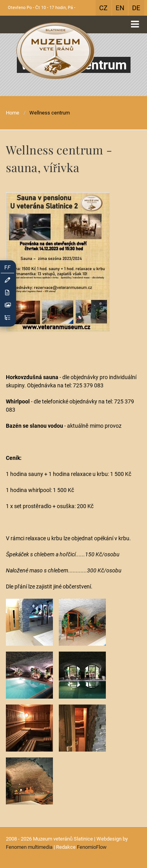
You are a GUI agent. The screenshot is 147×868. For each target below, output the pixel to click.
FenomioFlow (92, 847)
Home (13, 113)
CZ (103, 8)
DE (136, 8)
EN (120, 8)
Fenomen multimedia (29, 847)
